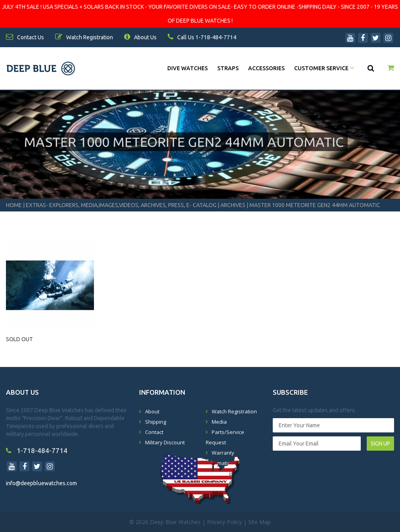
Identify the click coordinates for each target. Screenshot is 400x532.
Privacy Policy (224, 522)
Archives (233, 205)
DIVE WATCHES (188, 68)
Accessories (266, 68)
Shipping (156, 422)
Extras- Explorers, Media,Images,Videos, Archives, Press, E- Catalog (122, 205)
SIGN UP (380, 444)
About (152, 411)
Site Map (259, 522)
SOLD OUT (19, 339)
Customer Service (324, 68)
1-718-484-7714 (37, 450)
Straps (228, 68)
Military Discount (165, 442)
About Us (140, 37)
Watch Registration (234, 411)
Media (219, 422)
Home (14, 205)
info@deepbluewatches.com (41, 483)
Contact (154, 432)
